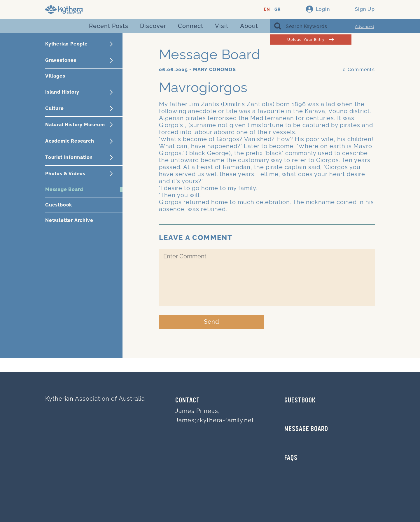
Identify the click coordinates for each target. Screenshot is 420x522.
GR (278, 9)
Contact (188, 401)
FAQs (291, 458)
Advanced (365, 27)
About (249, 26)
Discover (153, 26)
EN (267, 9)
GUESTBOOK (300, 401)
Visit (222, 26)
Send (212, 322)
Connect (191, 26)
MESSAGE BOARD (306, 429)
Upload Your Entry (310, 40)
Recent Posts (109, 26)
